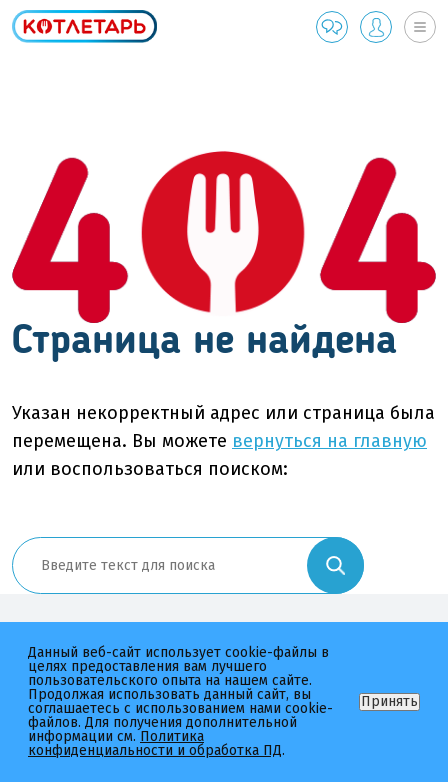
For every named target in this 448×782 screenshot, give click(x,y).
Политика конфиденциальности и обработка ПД (155, 743)
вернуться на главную (329, 441)
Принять (389, 701)
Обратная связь (332, 27)
